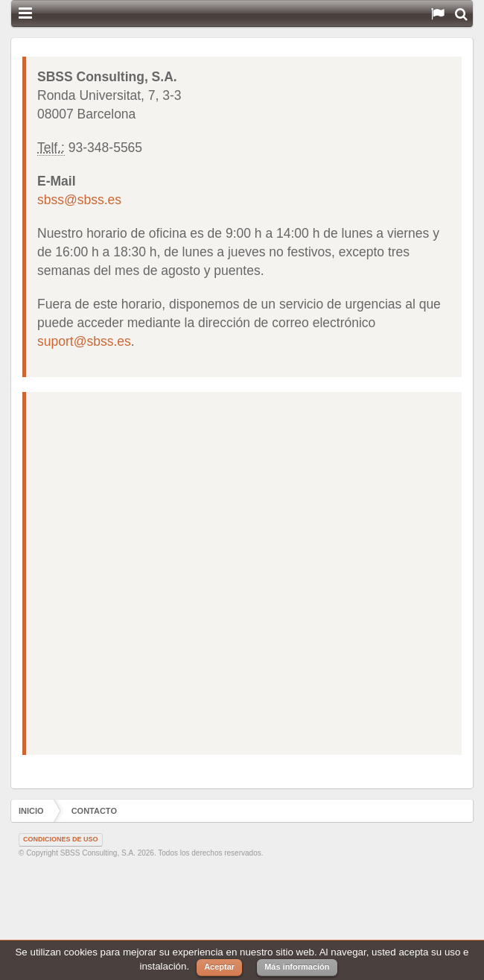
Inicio (31, 811)
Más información (297, 967)
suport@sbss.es (84, 341)
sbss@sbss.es (79, 200)
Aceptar (219, 967)
